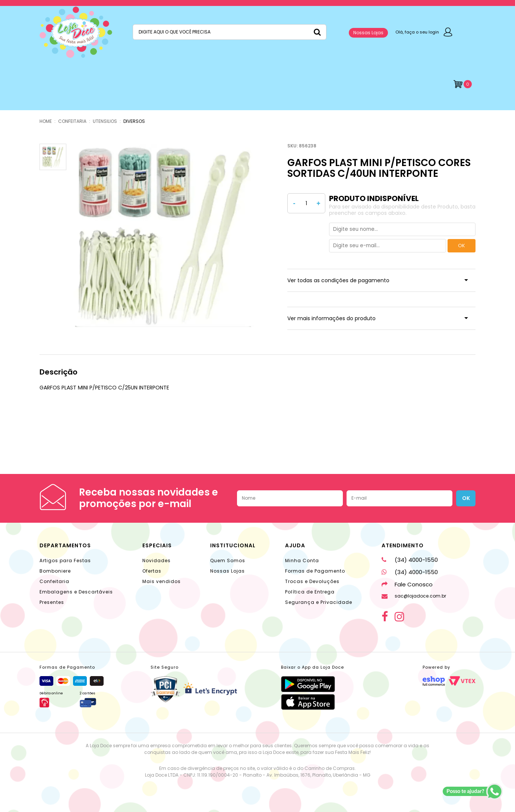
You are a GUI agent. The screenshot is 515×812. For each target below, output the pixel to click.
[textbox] (230, 32)
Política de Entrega (310, 592)
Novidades (157, 561)
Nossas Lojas (368, 33)
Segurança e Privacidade (319, 602)
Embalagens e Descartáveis (76, 592)
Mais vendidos (162, 581)
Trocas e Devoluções (312, 581)
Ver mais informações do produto (331, 318)
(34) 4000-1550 (410, 560)
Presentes (52, 602)
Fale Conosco (407, 584)
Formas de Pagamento (315, 571)
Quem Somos (228, 561)
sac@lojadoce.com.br (414, 596)
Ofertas (152, 571)
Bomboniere (55, 571)
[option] (165, 235)
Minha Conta (302, 561)
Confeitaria (54, 581)
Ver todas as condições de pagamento (338, 280)
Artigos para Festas (65, 561)
